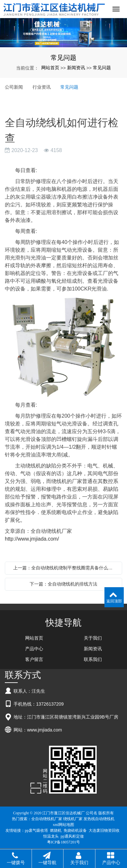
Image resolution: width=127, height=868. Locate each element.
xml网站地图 (64, 825)
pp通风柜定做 (72, 836)
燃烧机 (56, 830)
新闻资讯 (76, 68)
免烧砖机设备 (75, 830)
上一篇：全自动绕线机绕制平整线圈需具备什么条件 (65, 568)
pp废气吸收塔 (36, 830)
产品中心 (34, 649)
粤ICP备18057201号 (64, 842)
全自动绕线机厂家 (47, 819)
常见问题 (102, 68)
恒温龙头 (51, 836)
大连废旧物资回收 (104, 830)
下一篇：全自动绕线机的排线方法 (64, 584)
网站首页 (50, 68)
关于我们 (93, 638)
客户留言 (34, 659)
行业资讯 (42, 87)
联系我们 (93, 659)
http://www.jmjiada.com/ (32, 539)
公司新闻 (14, 87)
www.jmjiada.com (44, 730)
